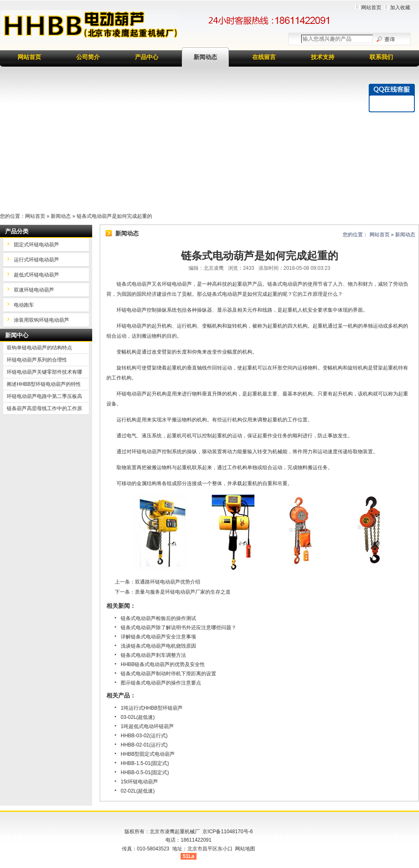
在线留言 (264, 57)
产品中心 (147, 57)
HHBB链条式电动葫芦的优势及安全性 (163, 664)
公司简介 (88, 57)
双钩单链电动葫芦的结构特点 (39, 348)
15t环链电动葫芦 (139, 782)
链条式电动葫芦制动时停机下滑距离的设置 (168, 674)
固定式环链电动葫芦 (36, 245)
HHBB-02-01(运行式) (144, 745)
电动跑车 (24, 305)
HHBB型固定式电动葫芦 (148, 754)
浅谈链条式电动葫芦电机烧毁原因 (158, 646)
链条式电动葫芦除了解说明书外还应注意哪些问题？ (178, 628)
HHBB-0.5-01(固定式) (145, 772)
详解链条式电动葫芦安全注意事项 (158, 637)
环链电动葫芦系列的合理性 (37, 360)
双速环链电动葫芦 (34, 290)
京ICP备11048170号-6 (228, 832)
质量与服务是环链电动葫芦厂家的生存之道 (183, 592)
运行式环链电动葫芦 (36, 260)
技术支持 (323, 57)
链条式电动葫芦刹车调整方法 (153, 655)
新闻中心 (17, 335)
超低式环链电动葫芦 (36, 275)
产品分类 (17, 231)
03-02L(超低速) (138, 717)
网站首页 (371, 8)
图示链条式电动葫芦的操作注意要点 (161, 683)
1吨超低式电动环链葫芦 (147, 726)
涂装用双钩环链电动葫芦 (41, 320)
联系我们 (381, 57)
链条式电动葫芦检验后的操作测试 (158, 618)
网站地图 (245, 849)
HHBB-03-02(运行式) (144, 736)
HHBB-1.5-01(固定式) (145, 763)
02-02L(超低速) (138, 791)
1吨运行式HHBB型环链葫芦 (152, 708)
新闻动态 (205, 57)
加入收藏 (400, 8)
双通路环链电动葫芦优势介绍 (168, 582)
